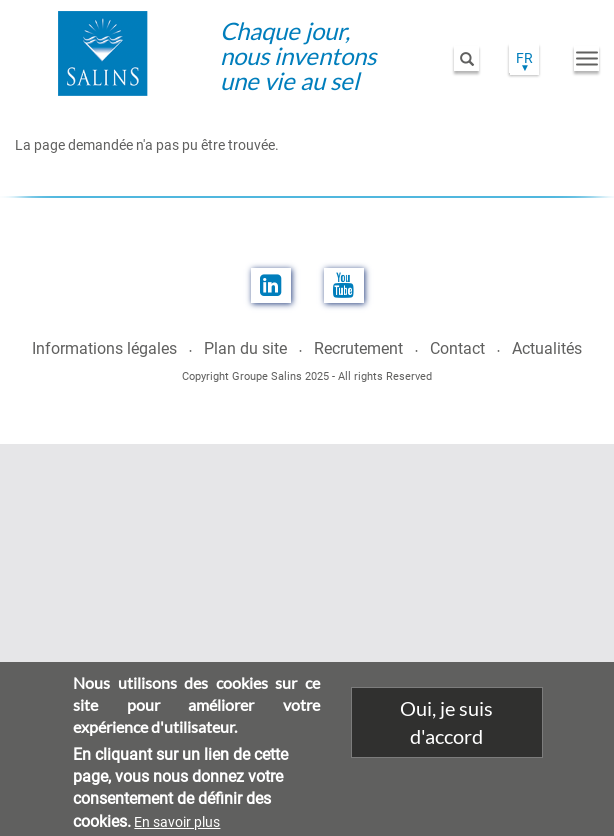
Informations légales (104, 348)
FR (524, 58)
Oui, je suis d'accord (446, 732)
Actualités (547, 348)
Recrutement (358, 348)
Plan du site (245, 348)
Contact (457, 348)
